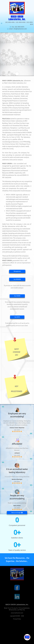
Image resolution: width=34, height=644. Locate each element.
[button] (17, 279)
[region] (17, 54)
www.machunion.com (17, 613)
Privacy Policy (17, 619)
